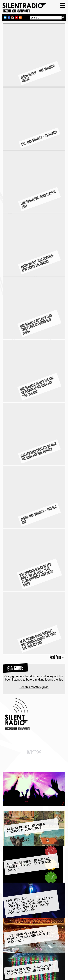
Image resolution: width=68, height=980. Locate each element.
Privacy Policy (34, 977)
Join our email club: (18, 967)
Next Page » (57, 391)
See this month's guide (34, 422)
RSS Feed (49, 961)
